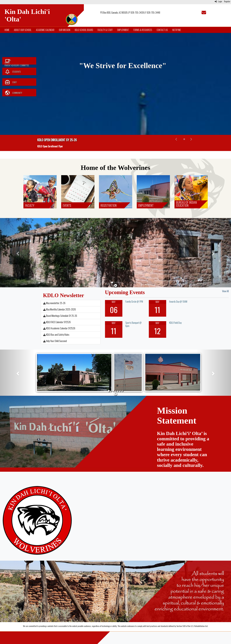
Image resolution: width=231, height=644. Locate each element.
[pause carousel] (184, 139)
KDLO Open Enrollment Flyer (50, 146)
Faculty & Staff (105, 30)
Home (7, 30)
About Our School (23, 30)
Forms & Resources (143, 30)
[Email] (204, 13)
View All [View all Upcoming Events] (225, 291)
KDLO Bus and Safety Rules (56, 335)
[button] (176, 143)
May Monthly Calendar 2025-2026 (60, 309)
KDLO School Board (84, 30)
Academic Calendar (45, 30)
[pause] (116, 285)
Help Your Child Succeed (55, 341)
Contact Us (162, 30)
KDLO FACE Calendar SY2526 (57, 322)
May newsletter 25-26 (54, 303)
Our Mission (65, 30)
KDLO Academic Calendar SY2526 (59, 328)
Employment (123, 30)
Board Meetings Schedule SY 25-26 (60, 316)
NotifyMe (177, 30)
